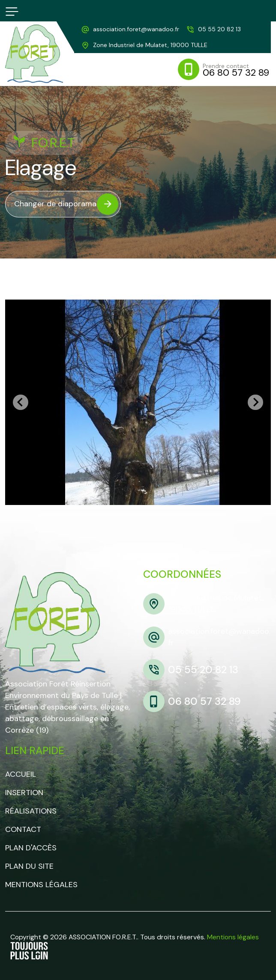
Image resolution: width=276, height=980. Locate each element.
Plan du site (29, 866)
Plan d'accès (31, 848)
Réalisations (31, 811)
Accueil (21, 774)
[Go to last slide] (21, 402)
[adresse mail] (130, 29)
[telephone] (213, 29)
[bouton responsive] (12, 12)
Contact (23, 829)
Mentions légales (41, 885)
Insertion (24, 793)
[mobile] (224, 69)
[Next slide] (255, 402)
